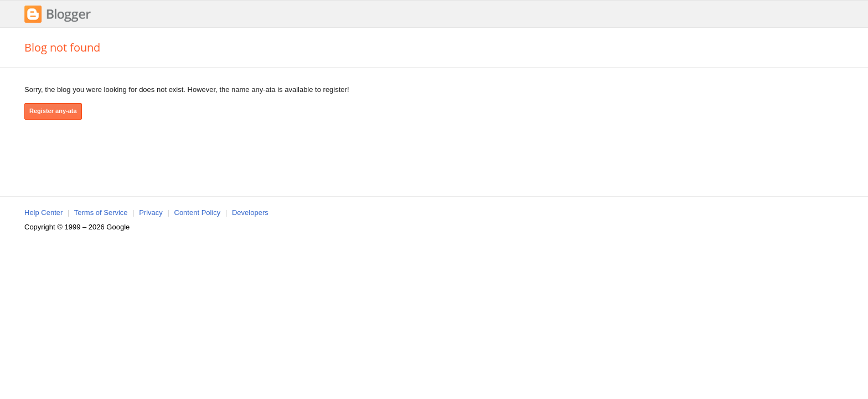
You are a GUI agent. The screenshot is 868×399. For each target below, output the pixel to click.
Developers (250, 213)
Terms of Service (101, 213)
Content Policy (198, 213)
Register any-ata (53, 111)
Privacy (151, 213)
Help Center (43, 213)
